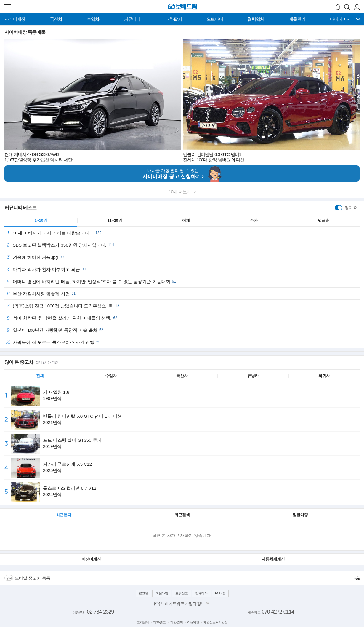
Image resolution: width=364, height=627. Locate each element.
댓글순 (324, 220)
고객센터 (143, 622)
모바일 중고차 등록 (33, 578)
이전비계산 (91, 559)
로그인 (144, 593)
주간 (254, 220)
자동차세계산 (273, 559)
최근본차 (64, 515)
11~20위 (115, 220)
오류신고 (182, 593)
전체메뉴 (201, 593)
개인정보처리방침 (215, 622)
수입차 (111, 376)
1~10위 (41, 220)
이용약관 (193, 622)
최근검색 (182, 515)
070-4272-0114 (278, 612)
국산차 (182, 376)
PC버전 (220, 593)
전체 (40, 376)
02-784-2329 (100, 612)
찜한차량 (300, 515)
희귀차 (324, 376)
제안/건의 (177, 622)
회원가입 (162, 593)
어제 (186, 220)
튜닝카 (253, 376)
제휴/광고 (159, 622)
